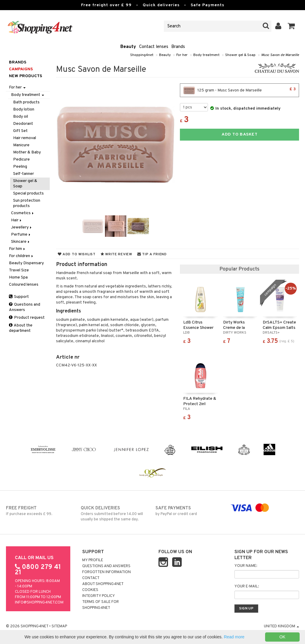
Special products (28, 193)
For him (17, 249)
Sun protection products (27, 203)
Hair (17, 220)
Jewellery (22, 227)
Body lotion (24, 109)
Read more (234, 637)
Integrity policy (99, 596)
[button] (291, 26)
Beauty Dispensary (26, 263)
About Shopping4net (103, 584)
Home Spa (18, 277)
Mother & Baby (27, 152)
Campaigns (21, 69)
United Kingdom (281, 626)
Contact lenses (154, 47)
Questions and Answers (25, 307)
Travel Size (19, 270)
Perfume (21, 235)
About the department (21, 328)
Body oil (21, 117)
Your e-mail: (247, 587)
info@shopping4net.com (39, 603)
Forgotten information (106, 572)
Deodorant (23, 124)
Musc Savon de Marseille (280, 55)
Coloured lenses (24, 285)
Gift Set (20, 131)
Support (19, 297)
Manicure (21, 145)
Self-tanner (24, 174)
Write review (116, 254)
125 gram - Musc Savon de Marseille (239, 90)
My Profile (93, 560)
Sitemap (59, 626)
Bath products (26, 102)
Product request (27, 318)
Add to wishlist (77, 254)
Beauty (128, 47)
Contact (91, 578)
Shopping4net (142, 55)
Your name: (246, 566)
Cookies (90, 590)
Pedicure (21, 160)
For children (21, 256)
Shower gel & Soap (240, 55)
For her (182, 55)
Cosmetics (23, 213)
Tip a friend (152, 254)
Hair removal (25, 138)
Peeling (20, 167)
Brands (178, 47)
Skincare (21, 242)
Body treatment (206, 55)
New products (25, 76)
